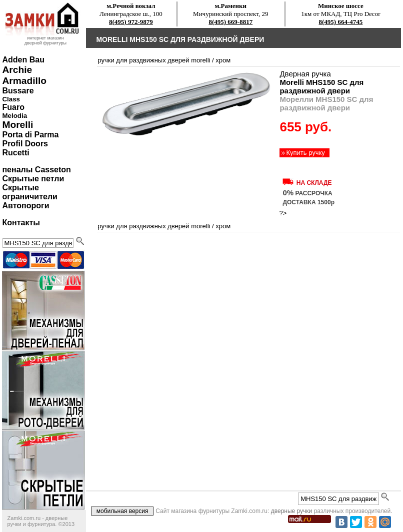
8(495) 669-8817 (230, 22)
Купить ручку (305, 153)
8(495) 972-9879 (131, 22)
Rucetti (15, 153)
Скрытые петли (33, 179)
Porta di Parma (30, 135)
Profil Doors (25, 144)
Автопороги (25, 206)
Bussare (18, 91)
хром (223, 60)
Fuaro (13, 107)
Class (11, 99)
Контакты (21, 223)
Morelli (17, 125)
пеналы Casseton (36, 170)
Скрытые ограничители (29, 192)
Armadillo (24, 81)
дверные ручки (292, 511)
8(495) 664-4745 (341, 22)
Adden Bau (23, 60)
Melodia (14, 116)
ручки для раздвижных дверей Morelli (154, 60)
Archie (17, 70)
